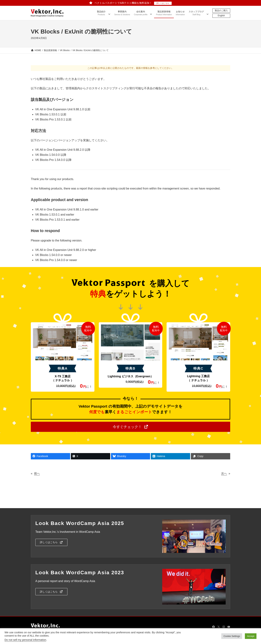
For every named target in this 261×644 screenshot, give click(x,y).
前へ (37, 473)
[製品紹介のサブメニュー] (109, 13)
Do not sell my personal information (25, 640)
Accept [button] (251, 636)
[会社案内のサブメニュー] (151, 13)
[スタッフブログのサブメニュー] (208, 13)
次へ (224, 473)
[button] (130, 427)
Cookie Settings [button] (232, 636)
